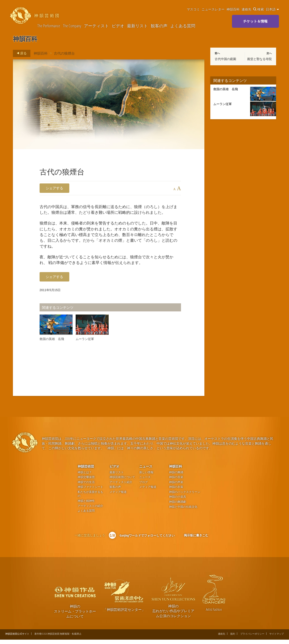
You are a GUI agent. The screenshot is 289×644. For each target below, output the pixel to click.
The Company (72, 26)
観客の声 (159, 26)
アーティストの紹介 (90, 510)
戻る (20, 53)
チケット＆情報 (255, 21)
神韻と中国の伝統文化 (183, 511)
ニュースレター (213, 9)
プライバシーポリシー (252, 638)
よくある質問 (183, 26)
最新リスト (137, 26)
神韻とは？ (85, 477)
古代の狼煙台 (64, 53)
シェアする (54, 188)
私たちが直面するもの (90, 499)
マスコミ (193, 9)
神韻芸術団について (122, 482)
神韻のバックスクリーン (185, 496)
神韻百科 (233, 9)
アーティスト (96, 26)
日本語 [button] (272, 9)
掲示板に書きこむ (196, 540)
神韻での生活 (86, 487)
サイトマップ (277, 638)
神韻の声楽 (176, 487)
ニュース (146, 471)
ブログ (144, 487)
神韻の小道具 (178, 501)
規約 (233, 638)
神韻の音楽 (176, 482)
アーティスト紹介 (121, 487)
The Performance (49, 26)
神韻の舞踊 (176, 477)
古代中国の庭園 (225, 59)
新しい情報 (146, 477)
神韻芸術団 (86, 471)
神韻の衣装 (176, 491)
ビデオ (118, 26)
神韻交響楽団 (86, 482)
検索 (259, 9)
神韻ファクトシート (90, 491)
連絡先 (246, 9)
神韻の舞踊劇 (178, 506)
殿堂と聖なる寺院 (259, 59)
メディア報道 (118, 496)
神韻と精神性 (86, 505)
